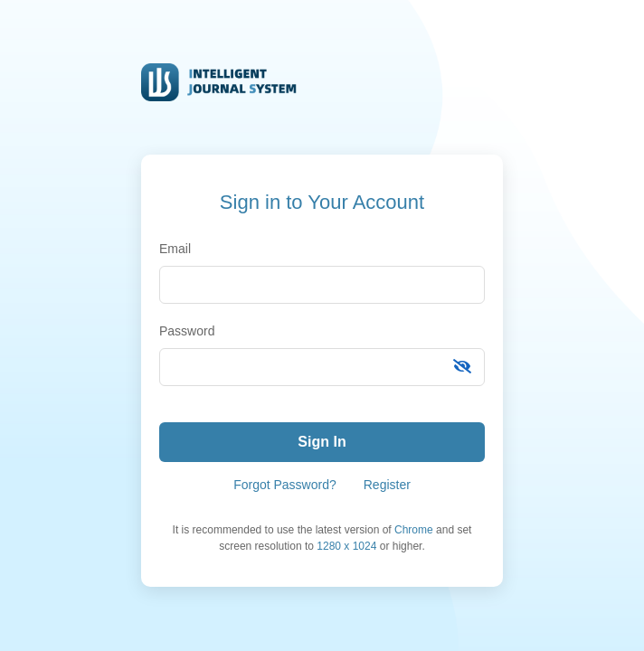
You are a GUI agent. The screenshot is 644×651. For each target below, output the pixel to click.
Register (387, 485)
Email (175, 249)
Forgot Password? (285, 485)
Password (187, 331)
